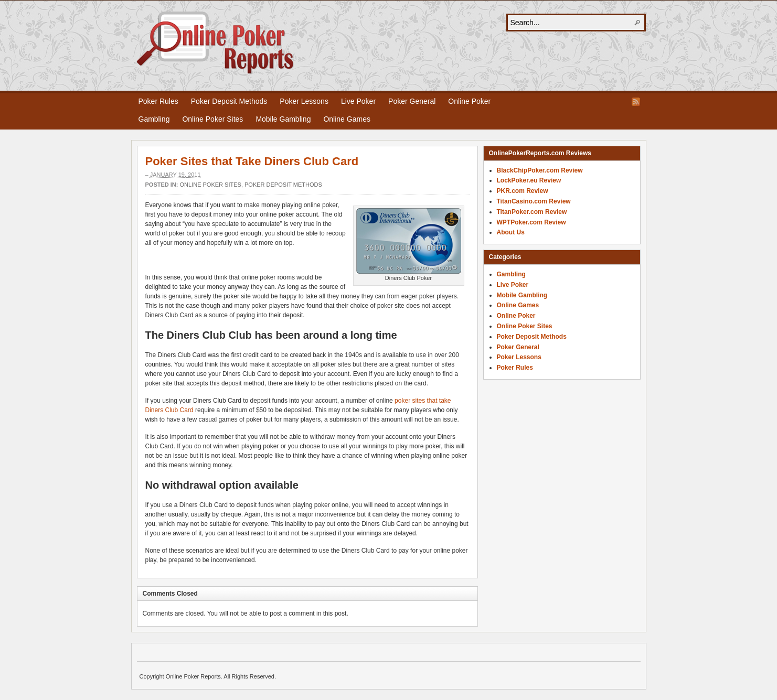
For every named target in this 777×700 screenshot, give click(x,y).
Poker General (412, 101)
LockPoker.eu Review (529, 180)
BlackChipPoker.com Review (540, 170)
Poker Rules (158, 101)
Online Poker (469, 101)
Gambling (154, 119)
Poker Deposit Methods (229, 101)
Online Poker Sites (212, 119)
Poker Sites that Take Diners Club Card (252, 161)
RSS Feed (636, 102)
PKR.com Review (523, 191)
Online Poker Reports (216, 43)
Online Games (347, 119)
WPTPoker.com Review (531, 222)
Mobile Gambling (283, 119)
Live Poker (358, 101)
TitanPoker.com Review (532, 212)
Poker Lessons (304, 101)
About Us (511, 232)
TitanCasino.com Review (534, 201)
